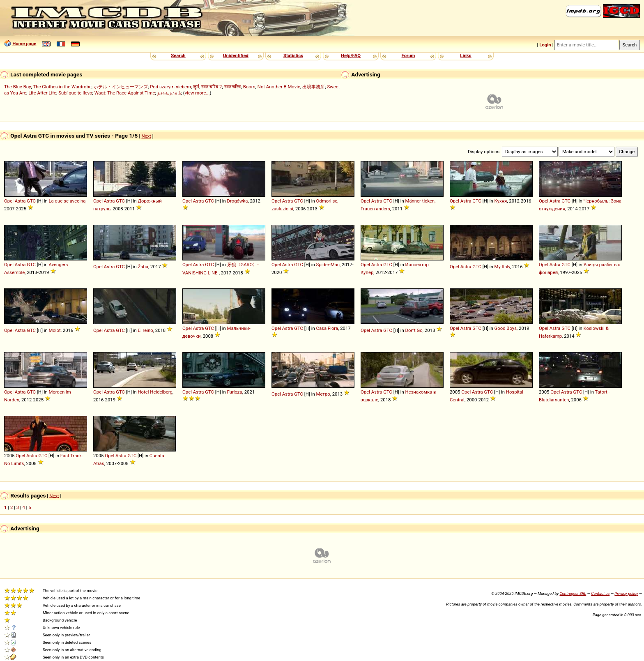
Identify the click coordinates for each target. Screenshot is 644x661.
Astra (20, 201)
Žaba (143, 267)
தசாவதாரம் (169, 93)
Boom (249, 87)
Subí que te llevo (75, 93)
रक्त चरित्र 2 (212, 87)
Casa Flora (327, 328)
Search (178, 55)
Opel (9, 201)
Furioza (235, 392)
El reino (146, 330)
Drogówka (238, 201)
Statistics (293, 55)
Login (545, 45)
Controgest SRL (573, 593)
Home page (24, 44)
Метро (323, 394)
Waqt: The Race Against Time (125, 93)
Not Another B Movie (279, 87)
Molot (55, 330)
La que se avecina (67, 201)
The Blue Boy (18, 87)
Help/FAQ (351, 55)
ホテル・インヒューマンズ (121, 87)
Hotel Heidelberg (155, 392)
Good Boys (506, 328)
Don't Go (414, 330)
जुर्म (196, 87)
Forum (408, 55)
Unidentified (236, 55)
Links (466, 55)
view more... (197, 93)
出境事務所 (314, 87)
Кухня (501, 201)
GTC (31, 201)
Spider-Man (328, 265)
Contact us (600, 593)
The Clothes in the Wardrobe (62, 87)
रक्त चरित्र (233, 87)
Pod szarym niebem (170, 87)
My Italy (503, 267)
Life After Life (42, 93)
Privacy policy (626, 593)
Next (146, 136)
